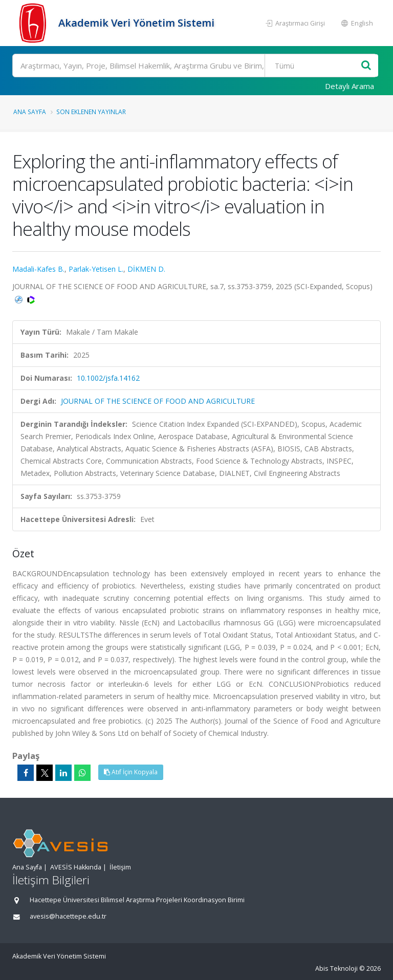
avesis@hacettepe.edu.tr (68, 916)
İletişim (120, 867)
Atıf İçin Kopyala (131, 772)
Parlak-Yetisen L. (96, 269)
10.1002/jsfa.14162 (108, 378)
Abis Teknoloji (336, 968)
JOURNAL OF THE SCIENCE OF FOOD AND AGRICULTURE (158, 401)
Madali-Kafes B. (38, 269)
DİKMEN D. (146, 269)
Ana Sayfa (30, 112)
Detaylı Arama (350, 86)
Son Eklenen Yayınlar (91, 112)
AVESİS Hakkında (76, 867)
